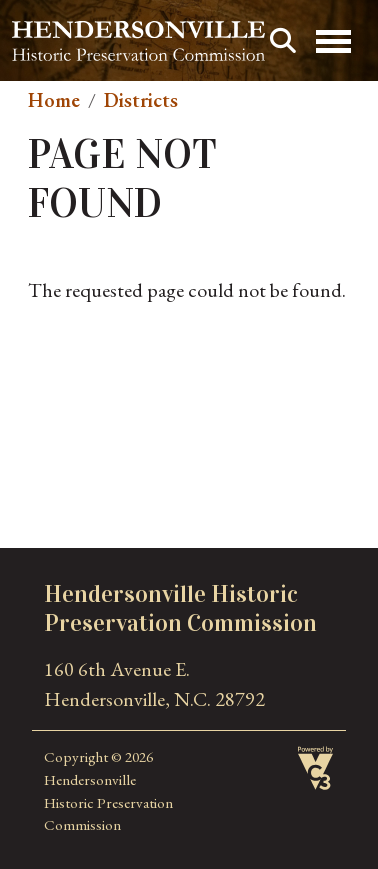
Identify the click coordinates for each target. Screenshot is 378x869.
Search (283, 41)
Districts (141, 100)
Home (54, 100)
